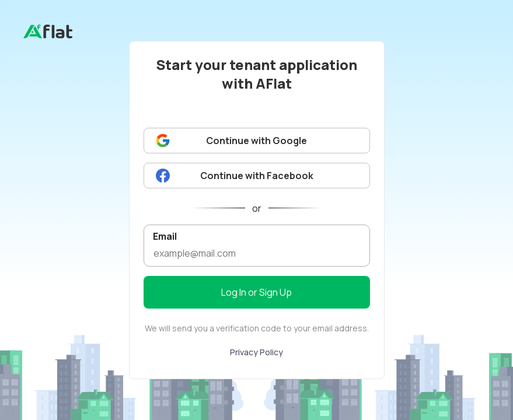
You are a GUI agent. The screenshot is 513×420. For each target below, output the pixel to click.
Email (165, 236)
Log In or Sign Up (256, 292)
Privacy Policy (256, 352)
